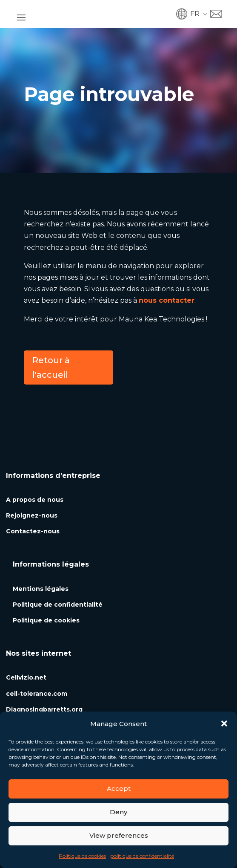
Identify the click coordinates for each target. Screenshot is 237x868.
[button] (224, 723)
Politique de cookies (82, 856)
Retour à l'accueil (51, 367)
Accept (119, 788)
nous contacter (167, 300)
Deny (118, 812)
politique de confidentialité (142, 856)
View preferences (119, 835)
